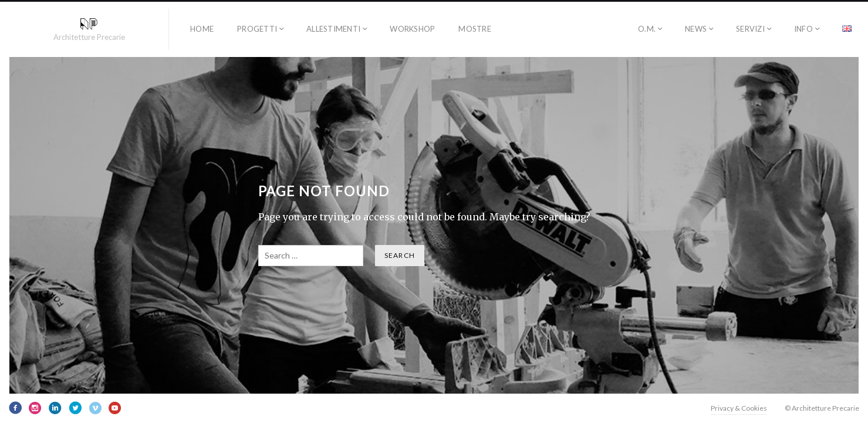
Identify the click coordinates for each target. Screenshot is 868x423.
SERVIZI (750, 29)
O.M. (647, 29)
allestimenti (333, 29)
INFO (803, 29)
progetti (257, 29)
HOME (202, 29)
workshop (412, 29)
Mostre (475, 29)
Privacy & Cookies (739, 408)
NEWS (696, 29)
